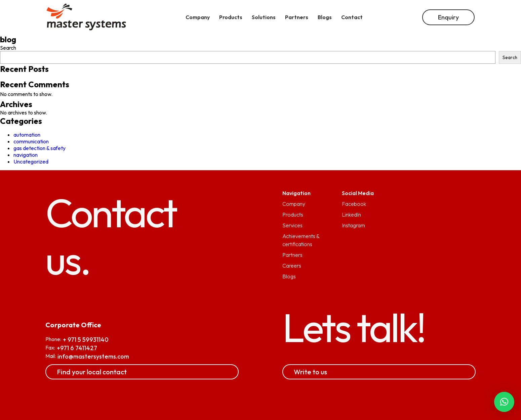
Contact (352, 17)
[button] (504, 402)
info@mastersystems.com (93, 356)
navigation (26, 155)
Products (293, 215)
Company (294, 204)
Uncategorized (31, 161)
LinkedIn (351, 215)
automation (27, 135)
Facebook (354, 204)
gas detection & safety (39, 148)
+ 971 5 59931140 (86, 340)
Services (292, 225)
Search (8, 48)
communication (31, 141)
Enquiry (448, 17)
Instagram (353, 225)
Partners (292, 255)
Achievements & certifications (301, 240)
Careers (292, 266)
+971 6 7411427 (77, 348)
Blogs (289, 276)
